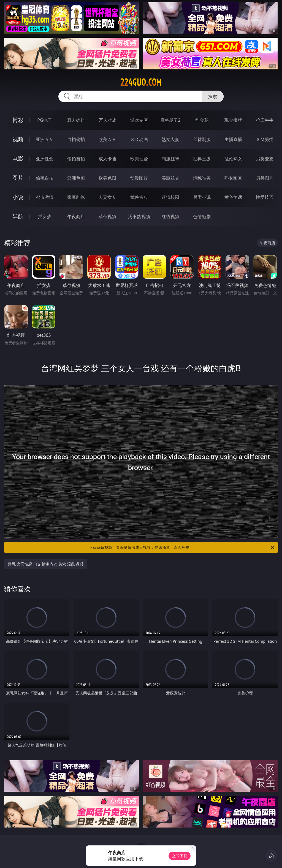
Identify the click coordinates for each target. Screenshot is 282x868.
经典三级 (202, 159)
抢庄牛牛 (265, 120)
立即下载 (180, 856)
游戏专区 (139, 120)
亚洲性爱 (45, 159)
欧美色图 (107, 178)
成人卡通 (107, 159)
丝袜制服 (202, 139)
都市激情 (45, 197)
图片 (18, 178)
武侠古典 (139, 197)
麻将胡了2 (170, 120)
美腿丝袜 (170, 178)
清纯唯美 (202, 178)
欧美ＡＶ (107, 139)
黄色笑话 (233, 197)
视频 (18, 139)
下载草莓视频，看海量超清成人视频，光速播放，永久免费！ (182, 547)
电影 (18, 158)
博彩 (18, 120)
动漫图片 (139, 178)
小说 (18, 197)
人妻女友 (107, 197)
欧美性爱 (139, 159)
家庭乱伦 (76, 197)
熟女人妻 (170, 139)
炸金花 (202, 120)
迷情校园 (170, 197)
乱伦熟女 (233, 159)
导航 (18, 216)
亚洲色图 (76, 178)
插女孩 (45, 216)
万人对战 (107, 120)
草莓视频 (107, 216)
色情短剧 (202, 216)
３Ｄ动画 (139, 139)
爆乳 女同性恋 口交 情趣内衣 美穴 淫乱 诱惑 (46, 564)
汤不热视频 (139, 216)
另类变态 (265, 159)
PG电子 (44, 120)
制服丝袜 (170, 159)
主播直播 (233, 139)
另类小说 (202, 197)
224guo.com (141, 82)
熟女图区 (233, 178)
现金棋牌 (233, 120)
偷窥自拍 (45, 178)
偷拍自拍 (76, 159)
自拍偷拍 (76, 139)
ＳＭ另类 (265, 139)
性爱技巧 (265, 197)
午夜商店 (76, 216)
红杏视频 (170, 216)
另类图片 (265, 178)
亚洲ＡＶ (45, 139)
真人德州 (76, 120)
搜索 (213, 96)
